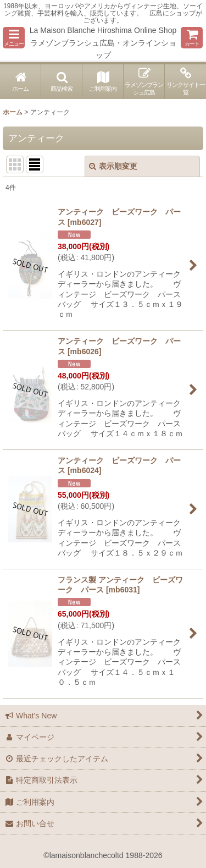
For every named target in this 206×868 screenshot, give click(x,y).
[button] (14, 38)
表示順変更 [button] (113, 166)
